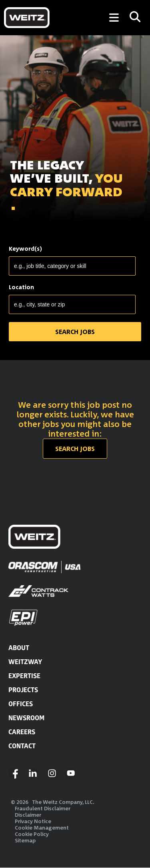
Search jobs (75, 449)
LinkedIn (33, 773)
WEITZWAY (25, 662)
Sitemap (25, 840)
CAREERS (22, 732)
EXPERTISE (24, 676)
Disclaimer (28, 815)
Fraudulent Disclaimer (43, 808)
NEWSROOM (26, 718)
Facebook (14, 773)
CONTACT (22, 746)
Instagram (52, 773)
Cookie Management (42, 828)
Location (21, 287)
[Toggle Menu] (114, 18)
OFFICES (21, 704)
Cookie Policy (32, 834)
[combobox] (72, 304)
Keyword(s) (25, 249)
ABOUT (19, 648)
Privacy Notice (33, 821)
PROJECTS (23, 690)
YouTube (71, 773)
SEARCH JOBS (31, 227)
